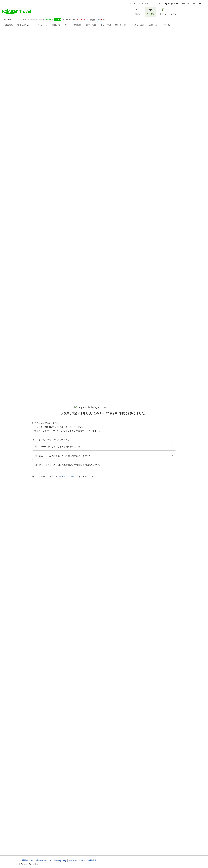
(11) (101, 53)
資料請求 (92, 860)
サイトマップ (157, 4)
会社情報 (24, 860)
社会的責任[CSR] (58, 860)
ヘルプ (132, 4)
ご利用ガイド (143, 4)
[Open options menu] (33, 96)
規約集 (82, 860)
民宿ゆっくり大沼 (28, 36)
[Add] (193, 38)
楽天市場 (185, 4)
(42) (62, 53)
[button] (41, 126)
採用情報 (73, 860)
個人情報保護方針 (39, 860)
